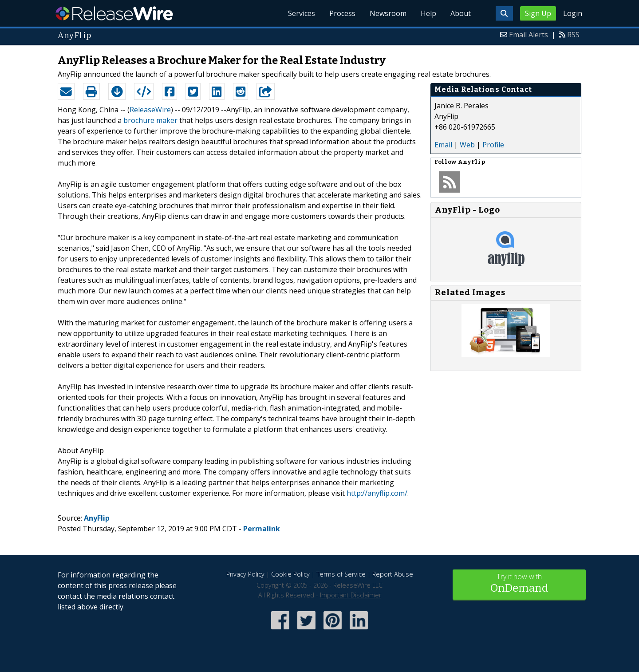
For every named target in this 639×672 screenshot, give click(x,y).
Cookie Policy (290, 574)
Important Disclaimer (351, 595)
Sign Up (538, 13)
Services (302, 13)
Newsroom (388, 13)
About (461, 13)
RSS (573, 35)
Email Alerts (529, 35)
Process (342, 13)
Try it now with (519, 584)
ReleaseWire (114, 13)
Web (467, 145)
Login (573, 13)
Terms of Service (341, 574)
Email (443, 145)
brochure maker (150, 120)
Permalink (262, 529)
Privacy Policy (245, 574)
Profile (493, 145)
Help (428, 13)
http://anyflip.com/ (377, 493)
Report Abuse (393, 574)
